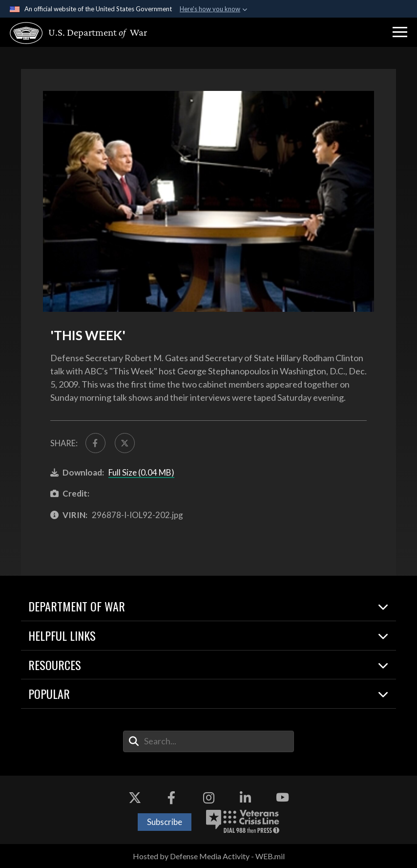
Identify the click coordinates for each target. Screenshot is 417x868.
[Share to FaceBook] (95, 443)
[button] (400, 32)
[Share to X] (125, 443)
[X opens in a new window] (135, 798)
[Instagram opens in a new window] (208, 798)
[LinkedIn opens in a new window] (246, 798)
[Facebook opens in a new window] (171, 798)
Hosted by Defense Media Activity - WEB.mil (209, 856)
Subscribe (165, 822)
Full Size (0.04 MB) (141, 472)
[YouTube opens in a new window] (282, 798)
